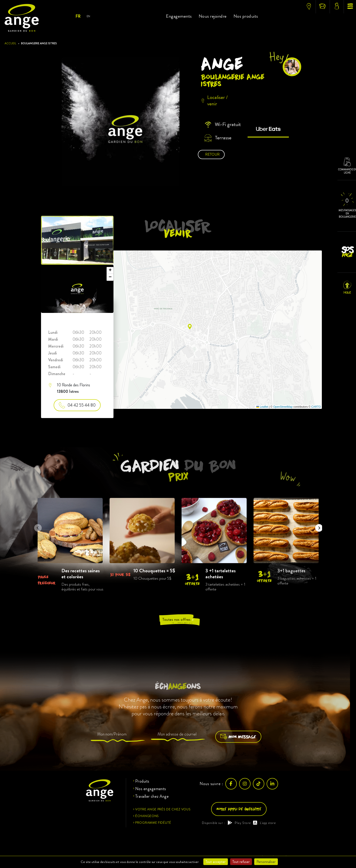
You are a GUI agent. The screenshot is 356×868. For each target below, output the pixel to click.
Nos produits (246, 16)
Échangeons (147, 816)
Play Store (239, 823)
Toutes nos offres (178, 620)
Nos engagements (151, 789)
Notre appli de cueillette (239, 809)
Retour (212, 154)
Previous (36, 526)
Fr (78, 16)
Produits (142, 781)
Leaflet (262, 407)
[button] (190, 327)
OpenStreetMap (283, 407)
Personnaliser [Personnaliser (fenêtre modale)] (266, 862)
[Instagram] (245, 784)
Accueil (10, 43)
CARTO (316, 407)
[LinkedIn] (272, 784)
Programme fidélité (153, 823)
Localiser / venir (214, 101)
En (88, 16)
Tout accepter (216, 862)
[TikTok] (259, 784)
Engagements (179, 16)
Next (317, 526)
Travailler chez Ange (152, 796)
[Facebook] (231, 784)
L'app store (264, 823)
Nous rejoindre (213, 16)
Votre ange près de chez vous (163, 809)
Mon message (238, 737)
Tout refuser (241, 862)
